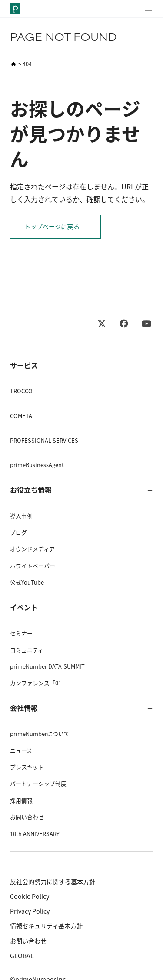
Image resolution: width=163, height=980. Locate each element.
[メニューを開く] (148, 9)
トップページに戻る (52, 227)
